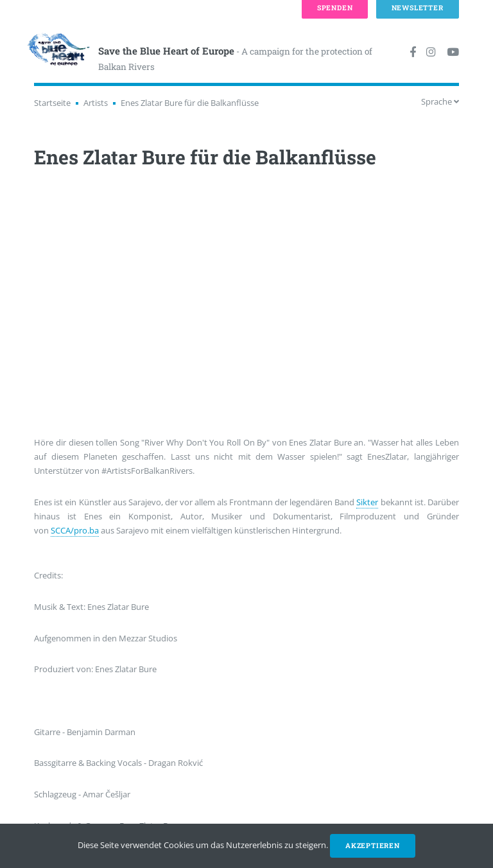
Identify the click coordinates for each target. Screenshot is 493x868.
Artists (96, 103)
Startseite (52, 103)
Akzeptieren (373, 846)
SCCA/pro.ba (75, 530)
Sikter (367, 502)
